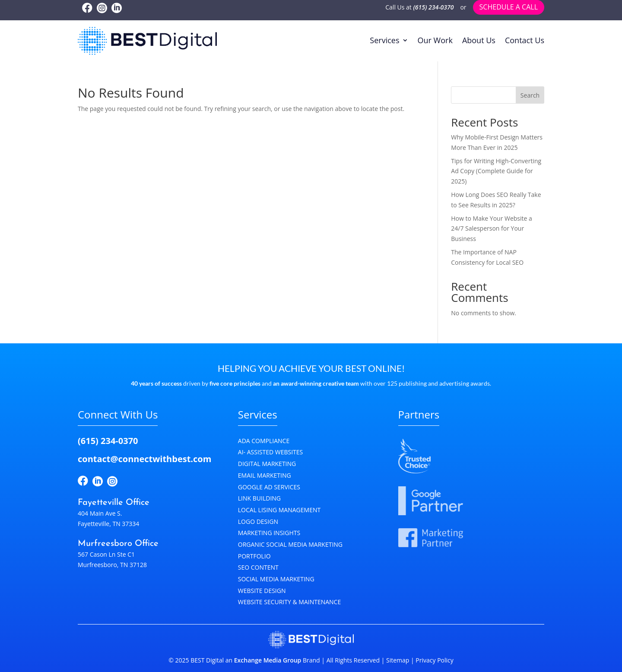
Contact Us (525, 40)
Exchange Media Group (268, 660)
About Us (479, 40)
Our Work (435, 40)
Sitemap (398, 660)
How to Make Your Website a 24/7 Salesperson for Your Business (492, 229)
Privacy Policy (434, 660)
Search (530, 95)
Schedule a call (509, 7)
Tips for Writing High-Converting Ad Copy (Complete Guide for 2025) (496, 171)
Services (384, 40)
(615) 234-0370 (434, 7)
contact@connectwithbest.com (144, 459)
